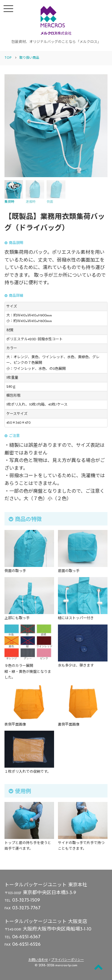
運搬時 (35, 192)
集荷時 (14, 192)
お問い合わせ (38, 960)
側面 (56, 192)
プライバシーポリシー (67, 960)
